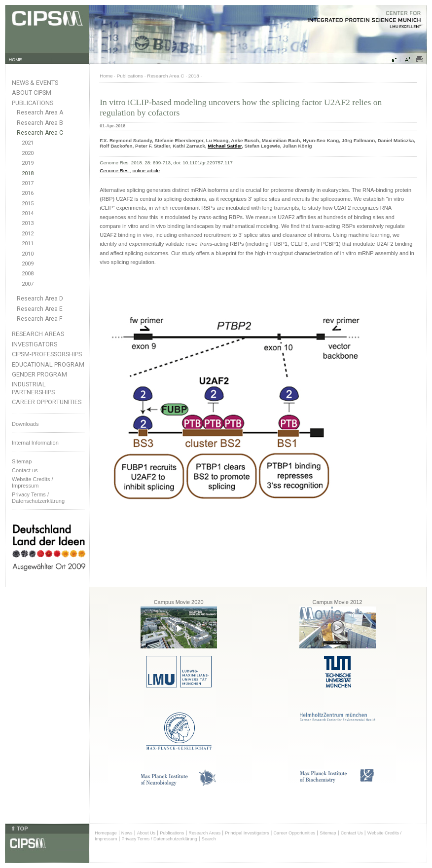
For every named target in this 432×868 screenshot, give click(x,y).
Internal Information (35, 443)
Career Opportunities (47, 402)
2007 (28, 284)
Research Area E (40, 309)
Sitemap (22, 461)
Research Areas (38, 334)
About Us (146, 833)
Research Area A (40, 113)
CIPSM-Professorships (47, 354)
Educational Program (48, 364)
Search (209, 839)
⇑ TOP (19, 829)
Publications (33, 103)
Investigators (35, 344)
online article (146, 170)
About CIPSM (32, 93)
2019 (28, 163)
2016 (28, 193)
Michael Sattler (225, 146)
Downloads (25, 424)
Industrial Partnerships (33, 388)
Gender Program (39, 374)
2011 (28, 244)
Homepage (106, 833)
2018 (28, 173)
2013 (28, 223)
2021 (28, 143)
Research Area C (40, 133)
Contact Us (352, 833)
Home (106, 76)
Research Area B (40, 123)
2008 (28, 274)
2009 (28, 264)
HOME (16, 60)
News (127, 833)
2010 (28, 254)
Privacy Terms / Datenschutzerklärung (38, 498)
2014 (28, 213)
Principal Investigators (247, 833)
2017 (28, 183)
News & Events (35, 83)
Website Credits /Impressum (33, 482)
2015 (28, 204)
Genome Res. (115, 170)
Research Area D (40, 299)
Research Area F (40, 319)
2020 (28, 153)
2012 (28, 234)
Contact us (25, 470)
